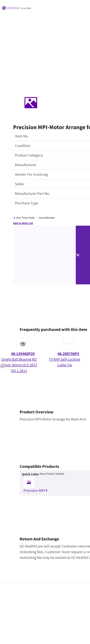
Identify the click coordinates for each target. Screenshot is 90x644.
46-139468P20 (23, 354)
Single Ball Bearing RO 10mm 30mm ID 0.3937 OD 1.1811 (19, 365)
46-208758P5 (68, 354)
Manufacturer (26, 165)
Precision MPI (36, 491)
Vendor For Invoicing (31, 174)
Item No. (22, 136)
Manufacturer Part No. (32, 194)
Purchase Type (27, 203)
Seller (20, 184)
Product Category (29, 155)
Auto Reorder (47, 218)
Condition (23, 146)
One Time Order (25, 218)
